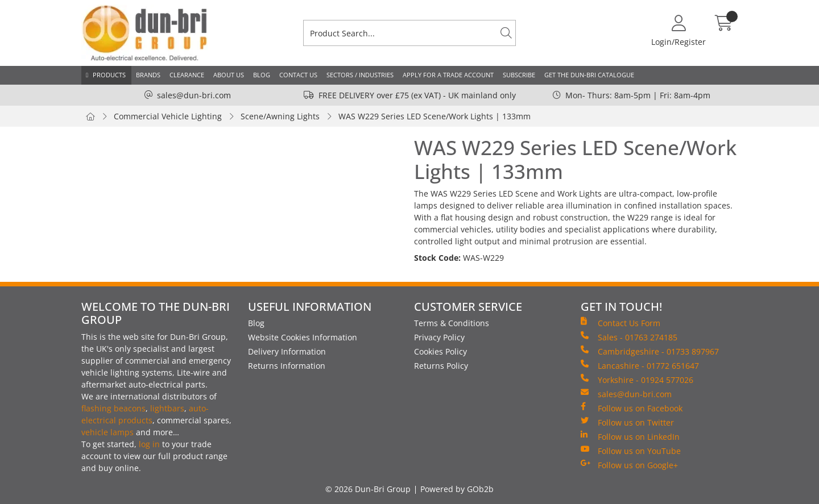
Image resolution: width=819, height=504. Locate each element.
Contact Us (298, 75)
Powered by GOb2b (457, 489)
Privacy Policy (439, 337)
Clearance (187, 75)
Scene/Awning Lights (280, 116)
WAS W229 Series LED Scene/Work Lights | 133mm (435, 116)
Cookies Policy (440, 351)
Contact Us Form (621, 323)
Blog (262, 75)
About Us (229, 75)
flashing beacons (113, 408)
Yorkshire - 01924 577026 (637, 380)
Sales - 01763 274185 (629, 337)
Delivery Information (287, 351)
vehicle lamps (107, 432)
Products (109, 75)
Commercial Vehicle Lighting (168, 116)
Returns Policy (441, 366)
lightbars (167, 408)
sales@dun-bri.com (194, 95)
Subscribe (519, 75)
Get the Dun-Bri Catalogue (589, 75)
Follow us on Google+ (629, 465)
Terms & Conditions (452, 323)
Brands (148, 75)
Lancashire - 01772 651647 (640, 365)
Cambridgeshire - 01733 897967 (650, 351)
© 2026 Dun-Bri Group (368, 489)
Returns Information (287, 366)
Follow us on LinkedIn (630, 436)
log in (149, 444)
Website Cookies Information (303, 337)
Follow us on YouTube (631, 451)
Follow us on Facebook (632, 408)
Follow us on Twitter (627, 422)
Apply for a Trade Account (448, 75)
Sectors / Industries (360, 75)
